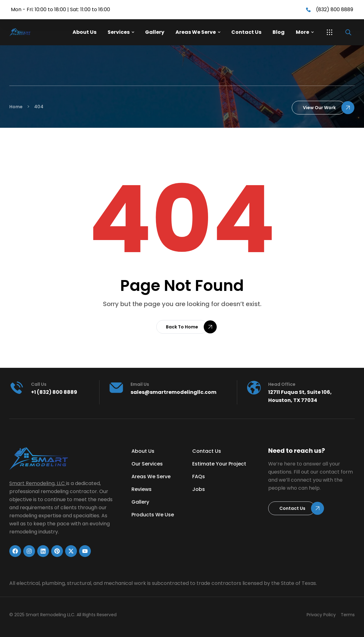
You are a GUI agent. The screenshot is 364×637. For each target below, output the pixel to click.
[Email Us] (116, 388)
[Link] (31, 32)
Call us (39, 384)
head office (282, 384)
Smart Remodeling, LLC (37, 483)
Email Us (140, 384)
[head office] (254, 388)
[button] (330, 32)
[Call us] (17, 388)
